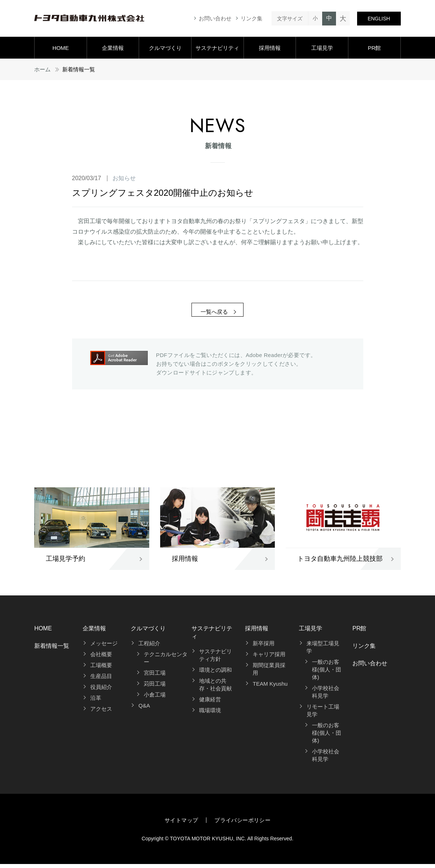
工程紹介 (149, 647)
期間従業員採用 (269, 673)
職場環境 (210, 715)
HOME (61, 48)
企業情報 (113, 48)
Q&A (144, 710)
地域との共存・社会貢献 (215, 689)
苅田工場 (155, 688)
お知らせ (124, 178)
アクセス (101, 713)
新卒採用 (264, 647)
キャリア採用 (269, 658)
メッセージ (104, 647)
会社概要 (101, 658)
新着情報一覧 (52, 650)
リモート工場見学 (323, 714)
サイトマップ (181, 824)
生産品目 (101, 680)
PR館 (374, 48)
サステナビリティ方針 (215, 659)
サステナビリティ (217, 48)
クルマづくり (165, 48)
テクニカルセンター (166, 662)
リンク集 (252, 18)
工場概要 (101, 669)
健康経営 (210, 704)
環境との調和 (215, 674)
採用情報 (270, 48)
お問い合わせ (215, 18)
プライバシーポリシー (242, 824)
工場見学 (322, 48)
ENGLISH (379, 19)
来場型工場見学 (323, 651)
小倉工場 (155, 699)
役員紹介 (101, 691)
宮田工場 (155, 677)
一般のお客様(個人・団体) (327, 673)
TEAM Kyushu (270, 688)
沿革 (96, 702)
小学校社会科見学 (326, 696)
